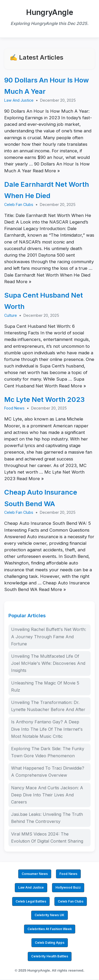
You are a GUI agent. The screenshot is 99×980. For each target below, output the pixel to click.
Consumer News (35, 874)
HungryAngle (50, 12)
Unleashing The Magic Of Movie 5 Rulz (45, 686)
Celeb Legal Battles (31, 901)
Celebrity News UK (49, 915)
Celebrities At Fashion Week (50, 929)
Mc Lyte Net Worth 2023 (44, 399)
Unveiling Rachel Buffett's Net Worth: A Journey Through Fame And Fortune (49, 636)
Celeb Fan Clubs (19, 204)
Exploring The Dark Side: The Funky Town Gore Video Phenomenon (48, 752)
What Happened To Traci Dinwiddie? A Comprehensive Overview (48, 772)
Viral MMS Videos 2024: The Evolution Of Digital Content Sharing (47, 838)
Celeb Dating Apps (50, 943)
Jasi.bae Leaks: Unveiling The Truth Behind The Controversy (47, 818)
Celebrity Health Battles (50, 956)
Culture (11, 315)
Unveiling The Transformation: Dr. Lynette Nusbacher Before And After (48, 706)
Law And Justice (19, 100)
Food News (14, 408)
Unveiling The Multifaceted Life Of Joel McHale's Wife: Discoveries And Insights (48, 663)
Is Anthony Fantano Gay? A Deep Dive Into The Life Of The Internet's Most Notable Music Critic (47, 729)
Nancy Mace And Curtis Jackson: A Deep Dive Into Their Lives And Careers (47, 795)
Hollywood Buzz (68, 887)
